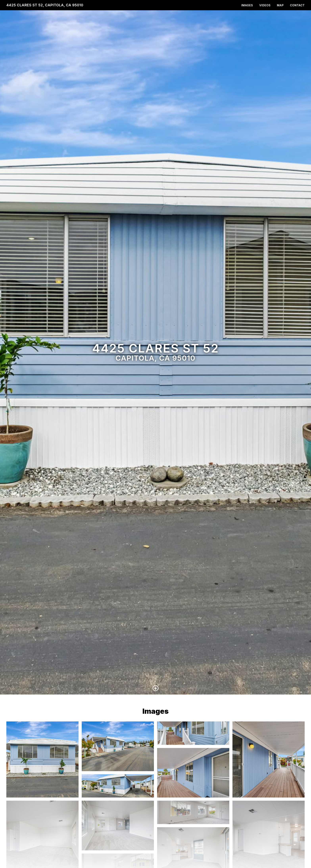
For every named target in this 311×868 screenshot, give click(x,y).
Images (247, 5)
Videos (265, 5)
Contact (297, 5)
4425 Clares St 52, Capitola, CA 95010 (45, 5)
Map (280, 5)
